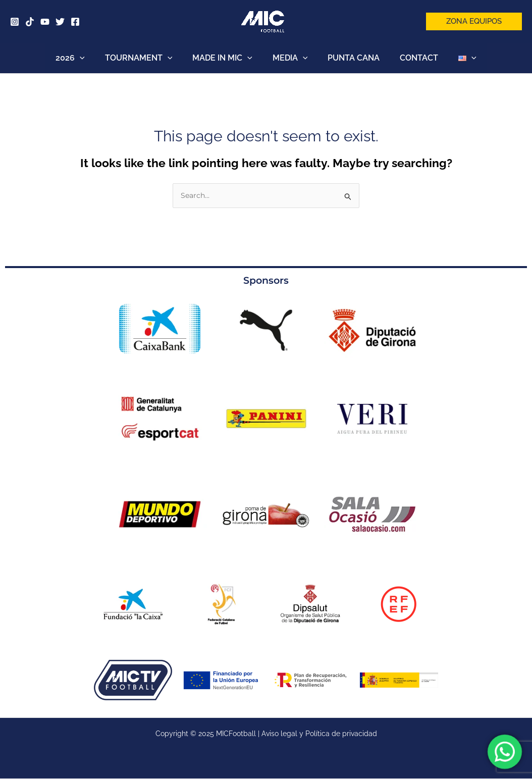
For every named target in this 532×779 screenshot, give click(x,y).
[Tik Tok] (30, 22)
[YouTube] (45, 22)
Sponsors (266, 281)
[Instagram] (15, 22)
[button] (474, 21)
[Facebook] (75, 22)
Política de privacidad (341, 734)
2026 (82, 58)
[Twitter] (60, 22)
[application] (92, 58)
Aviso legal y (283, 734)
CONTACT (411, 58)
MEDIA (290, 58)
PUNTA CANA (350, 58)
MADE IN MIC (226, 58)
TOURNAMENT (147, 58)
